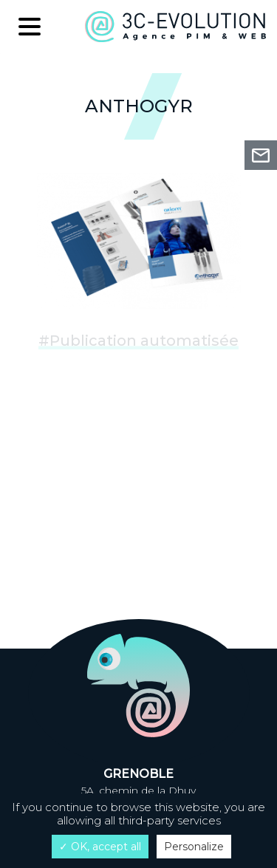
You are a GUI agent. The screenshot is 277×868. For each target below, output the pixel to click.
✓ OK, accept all (100, 847)
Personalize (194, 847)
